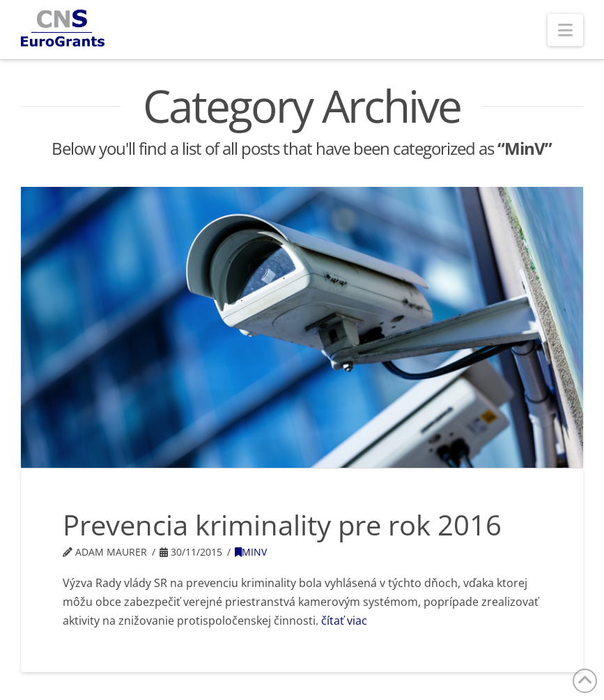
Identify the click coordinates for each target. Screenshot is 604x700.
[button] (565, 30)
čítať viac (344, 621)
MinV (251, 552)
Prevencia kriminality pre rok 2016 (282, 525)
